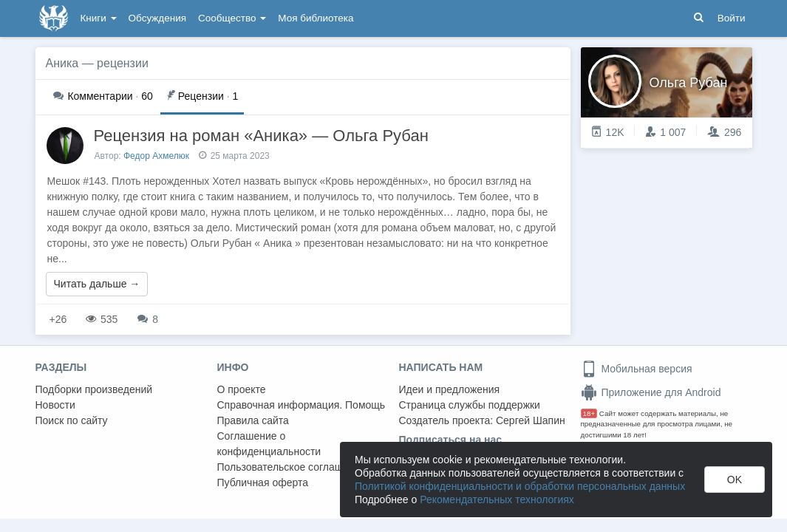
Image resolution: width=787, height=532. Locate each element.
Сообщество (232, 18)
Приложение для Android (651, 392)
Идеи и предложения (450, 389)
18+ (589, 413)
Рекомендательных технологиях (497, 499)
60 (103, 96)
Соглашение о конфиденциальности (269, 444)
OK (735, 480)
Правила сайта (253, 420)
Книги (99, 18)
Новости (55, 405)
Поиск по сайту (72, 420)
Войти (732, 18)
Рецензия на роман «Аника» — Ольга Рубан (261, 136)
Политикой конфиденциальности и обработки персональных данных (520, 486)
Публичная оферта (263, 482)
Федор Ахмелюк (156, 156)
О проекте (242, 389)
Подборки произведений (94, 389)
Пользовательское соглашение (292, 467)
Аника (62, 63)
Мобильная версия (637, 369)
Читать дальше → (97, 284)
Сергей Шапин (531, 420)
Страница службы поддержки (470, 405)
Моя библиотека (316, 18)
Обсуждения (157, 18)
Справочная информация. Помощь (301, 405)
